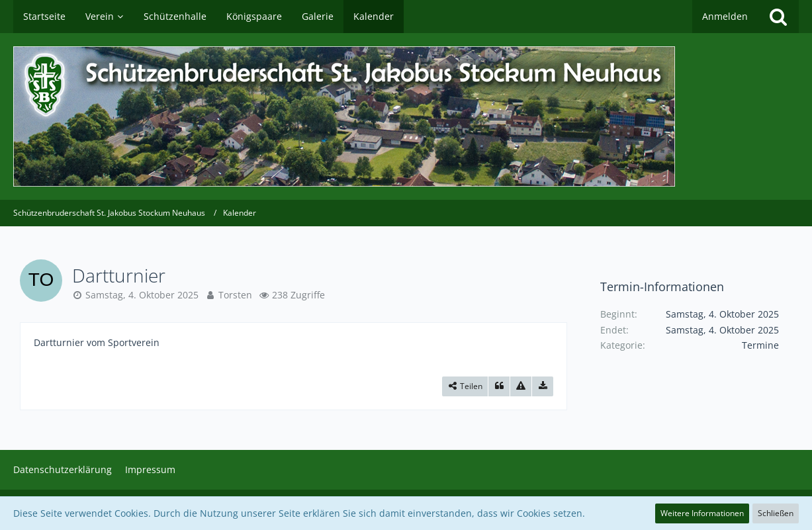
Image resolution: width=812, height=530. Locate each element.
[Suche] (778, 17)
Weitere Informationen (702, 513)
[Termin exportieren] (543, 386)
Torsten (235, 295)
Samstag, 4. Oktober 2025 (142, 295)
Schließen (776, 513)
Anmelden (725, 16)
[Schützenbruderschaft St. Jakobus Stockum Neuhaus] (406, 116)
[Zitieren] (499, 386)
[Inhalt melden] (521, 386)
